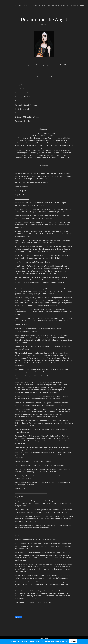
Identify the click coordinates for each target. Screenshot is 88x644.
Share (19, 617)
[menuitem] (20, 6)
